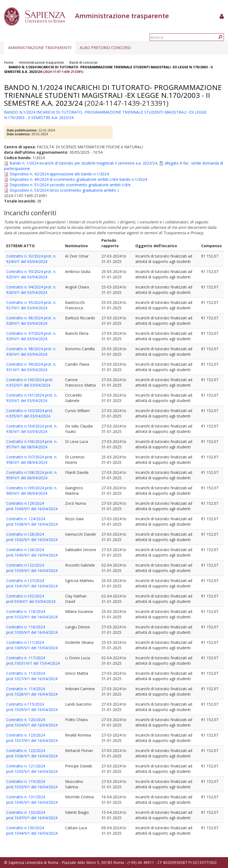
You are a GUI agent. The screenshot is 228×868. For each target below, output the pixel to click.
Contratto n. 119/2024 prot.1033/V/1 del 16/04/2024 (32, 784)
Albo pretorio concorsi (105, 48)
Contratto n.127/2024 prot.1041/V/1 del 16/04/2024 (32, 583)
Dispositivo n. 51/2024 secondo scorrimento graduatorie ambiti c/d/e (70, 185)
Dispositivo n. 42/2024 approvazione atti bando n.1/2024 (59, 174)
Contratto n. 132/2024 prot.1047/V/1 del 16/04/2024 (32, 815)
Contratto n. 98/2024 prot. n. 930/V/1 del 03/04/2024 (31, 351)
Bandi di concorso (84, 62)
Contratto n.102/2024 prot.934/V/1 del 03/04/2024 (31, 599)
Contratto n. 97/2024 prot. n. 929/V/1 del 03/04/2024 (31, 336)
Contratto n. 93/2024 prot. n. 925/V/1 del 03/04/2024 (31, 274)
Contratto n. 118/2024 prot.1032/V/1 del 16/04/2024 (32, 614)
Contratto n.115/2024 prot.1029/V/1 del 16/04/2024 (32, 707)
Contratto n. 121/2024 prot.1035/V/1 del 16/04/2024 (32, 769)
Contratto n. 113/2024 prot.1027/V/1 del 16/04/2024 (32, 676)
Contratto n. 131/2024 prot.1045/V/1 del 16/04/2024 (32, 800)
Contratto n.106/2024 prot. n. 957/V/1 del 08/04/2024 (32, 444)
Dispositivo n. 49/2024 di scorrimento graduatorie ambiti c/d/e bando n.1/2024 (78, 179)
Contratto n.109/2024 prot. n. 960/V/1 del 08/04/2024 (32, 491)
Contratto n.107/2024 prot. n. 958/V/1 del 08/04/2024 (32, 460)
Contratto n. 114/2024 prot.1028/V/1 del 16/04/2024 (32, 691)
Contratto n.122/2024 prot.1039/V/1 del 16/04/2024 (32, 568)
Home (9, 62)
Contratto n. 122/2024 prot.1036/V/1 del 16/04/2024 (32, 753)
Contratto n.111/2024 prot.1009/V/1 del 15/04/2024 (32, 645)
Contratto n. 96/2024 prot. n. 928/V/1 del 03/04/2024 (31, 321)
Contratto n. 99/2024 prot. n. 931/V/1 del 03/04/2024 (31, 367)
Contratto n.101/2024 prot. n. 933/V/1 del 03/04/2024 (32, 398)
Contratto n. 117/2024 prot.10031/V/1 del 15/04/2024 (33, 660)
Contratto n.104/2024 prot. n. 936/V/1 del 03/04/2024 (32, 429)
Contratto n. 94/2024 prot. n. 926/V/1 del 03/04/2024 (31, 290)
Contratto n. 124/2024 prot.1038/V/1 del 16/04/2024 (32, 521)
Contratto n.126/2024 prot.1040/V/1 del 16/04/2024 (32, 552)
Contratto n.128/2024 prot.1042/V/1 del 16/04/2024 (32, 537)
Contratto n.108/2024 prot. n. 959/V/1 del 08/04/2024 (32, 475)
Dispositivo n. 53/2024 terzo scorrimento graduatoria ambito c (64, 190)
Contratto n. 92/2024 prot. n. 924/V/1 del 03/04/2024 (31, 259)
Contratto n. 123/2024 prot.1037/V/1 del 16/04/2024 (32, 738)
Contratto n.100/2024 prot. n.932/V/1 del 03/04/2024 (30, 382)
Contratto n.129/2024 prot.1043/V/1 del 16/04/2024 (32, 506)
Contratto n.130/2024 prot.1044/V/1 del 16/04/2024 (32, 830)
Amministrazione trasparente (40, 48)
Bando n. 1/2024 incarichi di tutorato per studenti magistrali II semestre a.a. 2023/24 (83, 163)
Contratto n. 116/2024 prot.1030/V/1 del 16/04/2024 (32, 630)
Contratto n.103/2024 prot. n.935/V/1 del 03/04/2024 (30, 413)
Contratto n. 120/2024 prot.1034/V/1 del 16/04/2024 (32, 722)
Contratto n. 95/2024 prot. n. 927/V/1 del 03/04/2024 (31, 305)
